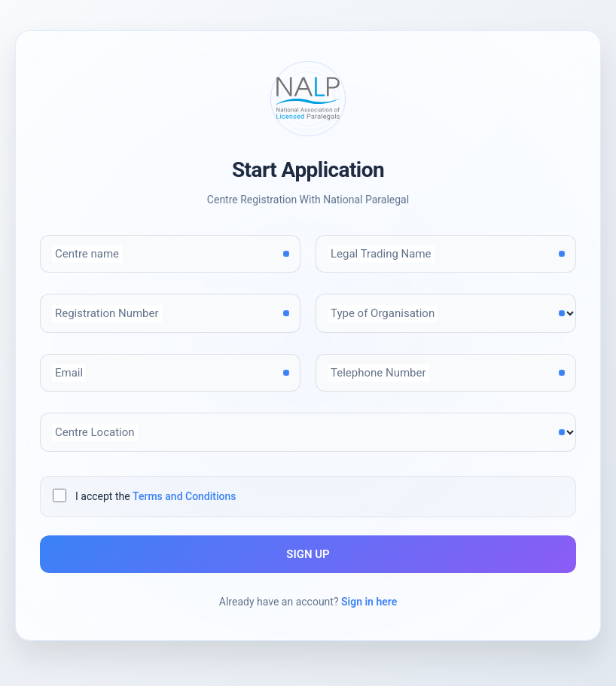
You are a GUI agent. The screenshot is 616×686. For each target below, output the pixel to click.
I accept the (156, 496)
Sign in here (369, 602)
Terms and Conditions (184, 496)
